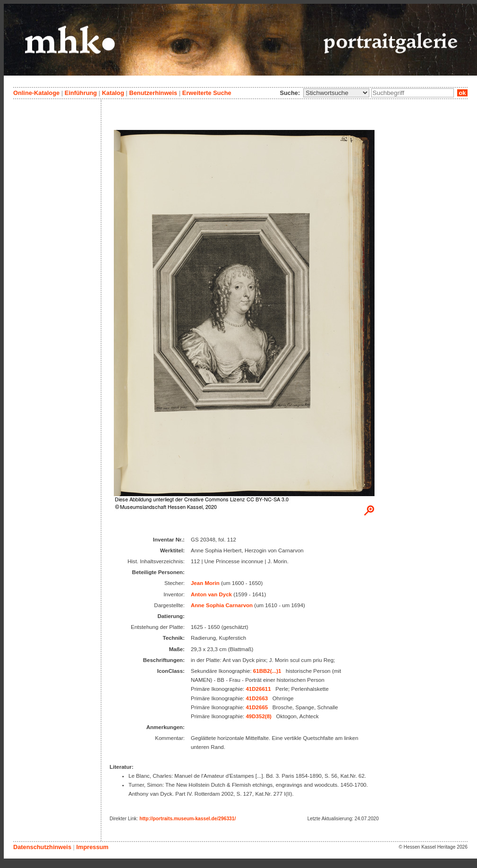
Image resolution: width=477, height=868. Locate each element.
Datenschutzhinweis (42, 847)
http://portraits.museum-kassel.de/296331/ (187, 819)
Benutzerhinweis (153, 93)
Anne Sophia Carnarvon (222, 605)
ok (462, 93)
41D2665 (257, 707)
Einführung (81, 93)
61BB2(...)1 (267, 671)
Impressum (92, 847)
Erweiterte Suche (207, 93)
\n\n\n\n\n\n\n (336, 93)
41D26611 (258, 689)
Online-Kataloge (36, 93)
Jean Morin (205, 583)
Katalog (113, 93)
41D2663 (257, 698)
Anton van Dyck (211, 594)
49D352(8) (258, 716)
